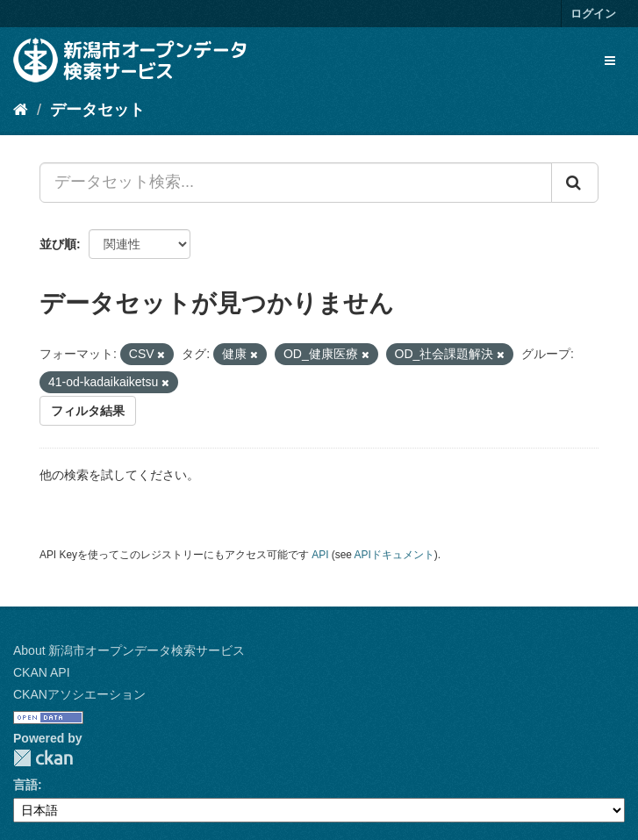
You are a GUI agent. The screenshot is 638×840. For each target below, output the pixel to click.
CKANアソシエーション (79, 694)
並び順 (58, 244)
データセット (97, 110)
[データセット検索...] (296, 183)
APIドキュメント (394, 555)
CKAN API (42, 672)
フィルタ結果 (88, 411)
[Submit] (575, 183)
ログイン (593, 14)
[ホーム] (21, 110)
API (320, 555)
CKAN (43, 758)
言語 (25, 785)
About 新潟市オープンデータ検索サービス (129, 650)
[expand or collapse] (610, 61)
